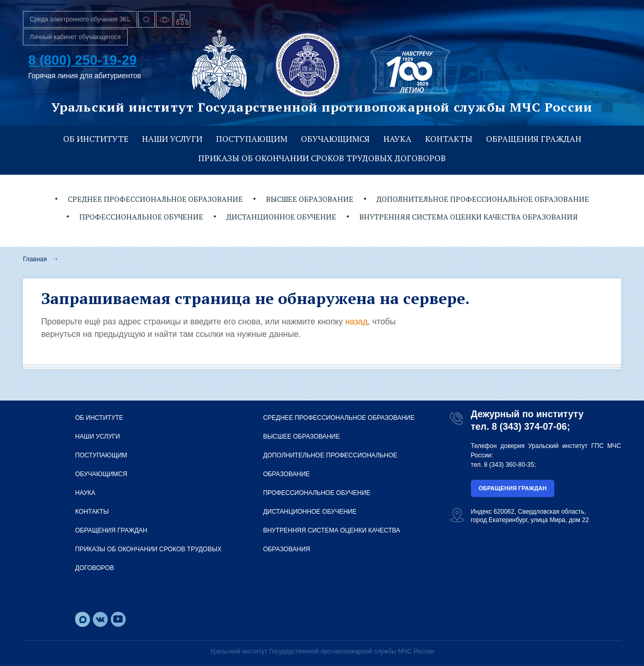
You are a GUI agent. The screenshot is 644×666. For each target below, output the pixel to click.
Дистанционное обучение (281, 217)
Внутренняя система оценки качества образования (469, 217)
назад (356, 322)
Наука (397, 139)
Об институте (96, 139)
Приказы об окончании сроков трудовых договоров (322, 158)
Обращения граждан (534, 139)
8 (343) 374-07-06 (529, 427)
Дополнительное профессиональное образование (483, 199)
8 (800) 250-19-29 (82, 60)
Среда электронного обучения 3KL (80, 19)
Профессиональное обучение (141, 217)
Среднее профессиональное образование (155, 199)
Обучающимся (335, 139)
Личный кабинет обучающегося (75, 37)
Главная (35, 259)
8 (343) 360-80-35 (509, 465)
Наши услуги (172, 139)
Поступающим (252, 139)
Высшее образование (310, 199)
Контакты (449, 139)
